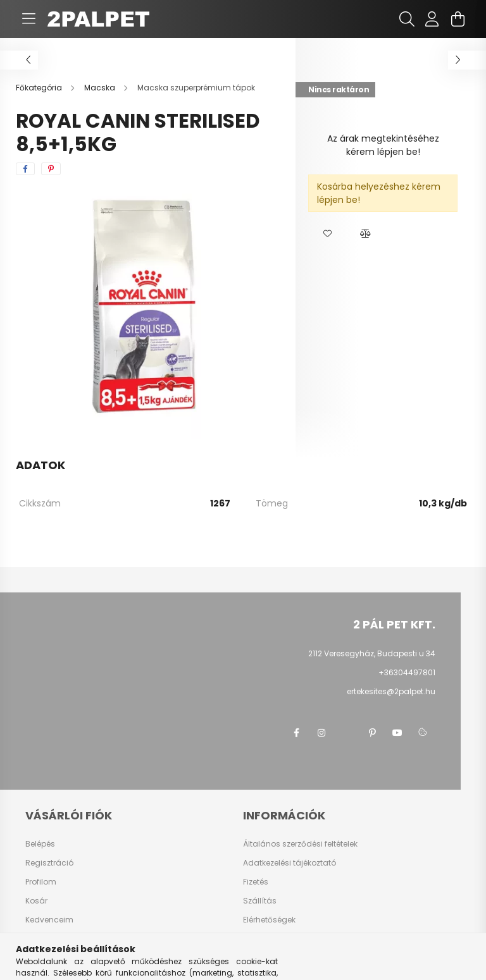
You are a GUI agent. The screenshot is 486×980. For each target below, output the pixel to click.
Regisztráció (49, 863)
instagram (321, 733)
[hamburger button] (28, 19)
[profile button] (432, 19)
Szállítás (260, 901)
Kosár (36, 901)
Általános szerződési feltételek (300, 844)
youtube (397, 733)
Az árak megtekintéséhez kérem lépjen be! (383, 145)
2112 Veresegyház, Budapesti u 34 (372, 653)
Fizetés (256, 882)
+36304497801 (407, 672)
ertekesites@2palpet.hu (391, 691)
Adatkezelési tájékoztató (290, 863)
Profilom (41, 882)
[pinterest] (51, 169)
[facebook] (25, 169)
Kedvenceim (49, 920)
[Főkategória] (40, 88)
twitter (347, 733)
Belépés (40, 844)
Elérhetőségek (269, 920)
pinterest (372, 733)
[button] (327, 234)
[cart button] (458, 19)
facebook (296, 733)
